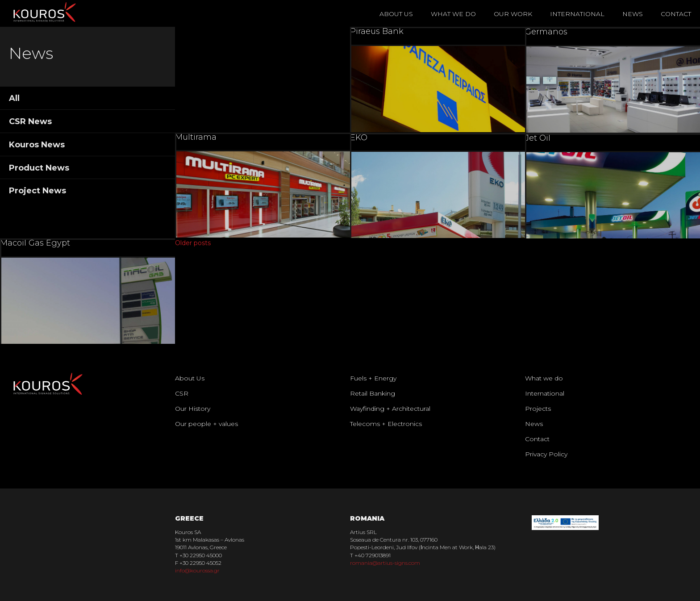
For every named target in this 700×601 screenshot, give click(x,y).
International (577, 14)
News (633, 14)
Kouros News (37, 145)
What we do (544, 378)
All (14, 98)
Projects (538, 409)
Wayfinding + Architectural (390, 409)
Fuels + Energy (373, 378)
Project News (37, 191)
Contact (676, 14)
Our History (193, 409)
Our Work (513, 14)
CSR (182, 393)
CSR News (30, 121)
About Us (396, 14)
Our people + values (206, 424)
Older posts (193, 243)
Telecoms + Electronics (386, 424)
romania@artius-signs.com (385, 563)
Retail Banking (373, 393)
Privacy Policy (546, 454)
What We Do (453, 14)
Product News (39, 168)
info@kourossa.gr (197, 570)
